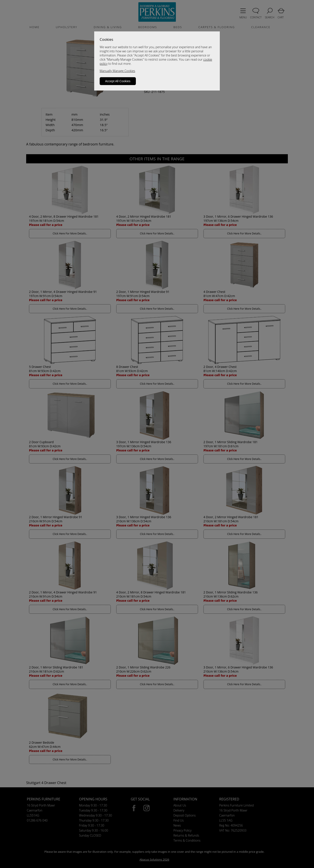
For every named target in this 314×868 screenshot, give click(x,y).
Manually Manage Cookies (117, 71)
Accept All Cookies (118, 81)
